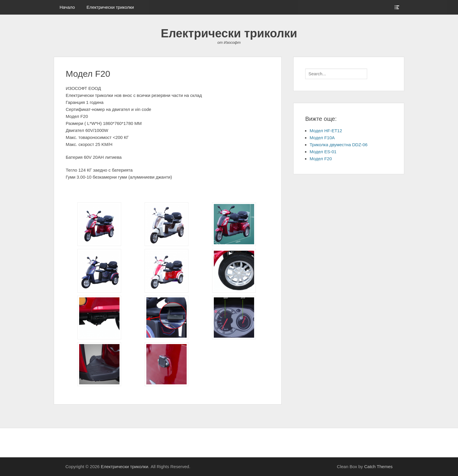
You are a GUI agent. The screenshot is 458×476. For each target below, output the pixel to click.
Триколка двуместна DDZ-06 (339, 145)
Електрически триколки (110, 7)
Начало (67, 7)
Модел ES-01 (323, 152)
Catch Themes (378, 467)
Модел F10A (322, 138)
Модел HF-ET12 (326, 131)
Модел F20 (321, 159)
